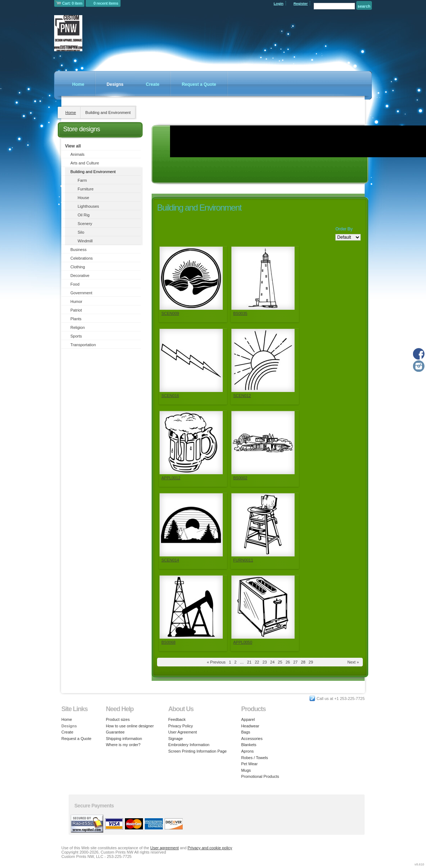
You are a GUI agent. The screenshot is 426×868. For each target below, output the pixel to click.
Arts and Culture (85, 163)
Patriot (76, 310)
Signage (175, 739)
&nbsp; (191, 278)
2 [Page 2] (235, 662)
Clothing (78, 267)
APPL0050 (243, 642)
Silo (81, 232)
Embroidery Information (189, 745)
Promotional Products (260, 776)
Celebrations (82, 258)
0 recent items (106, 3)
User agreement (164, 848)
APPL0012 (171, 478)
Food (75, 284)
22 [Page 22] (257, 662)
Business (79, 250)
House (83, 198)
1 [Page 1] (230, 662)
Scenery (85, 224)
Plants (76, 319)
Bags (246, 732)
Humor (76, 301)
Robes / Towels (255, 758)
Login (279, 3)
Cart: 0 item (72, 3)
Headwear (250, 726)
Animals (77, 154)
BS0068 (168, 642)
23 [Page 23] (265, 662)
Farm (82, 180)
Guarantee (115, 732)
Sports (76, 336)
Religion (78, 327)
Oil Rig (84, 215)
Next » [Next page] (353, 662)
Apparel (248, 719)
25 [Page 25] (280, 662)
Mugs (246, 770)
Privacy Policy (181, 726)
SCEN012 (242, 396)
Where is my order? (123, 745)
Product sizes (118, 719)
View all (73, 146)
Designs (115, 84)
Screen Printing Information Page (197, 751)
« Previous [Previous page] (216, 662)
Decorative (80, 276)
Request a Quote (199, 84)
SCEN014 (170, 560)
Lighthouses (88, 206)
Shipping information (124, 739)
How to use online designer (130, 726)
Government (81, 293)
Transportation (83, 345)
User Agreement (182, 732)
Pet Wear (249, 764)
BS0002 (240, 478)
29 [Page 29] (311, 662)
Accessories (252, 739)
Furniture (86, 189)
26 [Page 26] (288, 662)
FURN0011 (243, 560)
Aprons (247, 751)
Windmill (85, 241)
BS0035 (240, 313)
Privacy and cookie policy (210, 848)
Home (78, 84)
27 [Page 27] (295, 662)
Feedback (177, 719)
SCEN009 (170, 313)
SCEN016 (170, 396)
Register (301, 3)
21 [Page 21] (249, 662)
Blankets (249, 745)
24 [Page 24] (272, 662)
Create (153, 84)
